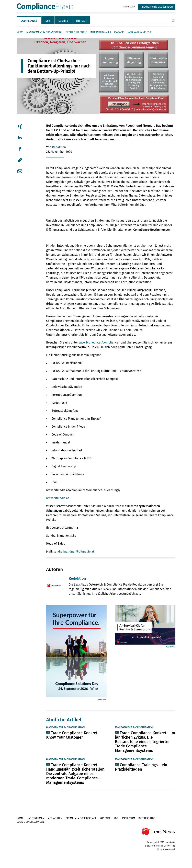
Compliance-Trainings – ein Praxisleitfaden (141, 767)
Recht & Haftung (76, 32)
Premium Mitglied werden (157, 7)
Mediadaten (55, 818)
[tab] (29, 20)
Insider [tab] (81, 21)
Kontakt (105, 818)
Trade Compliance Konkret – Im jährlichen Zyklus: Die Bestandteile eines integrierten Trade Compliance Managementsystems (145, 742)
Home (20, 818)
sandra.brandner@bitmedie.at (74, 552)
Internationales (101, 32)
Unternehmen (35, 818)
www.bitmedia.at (58, 498)
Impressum (128, 818)
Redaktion (59, 147)
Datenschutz (146, 818)
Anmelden (129, 7)
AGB (116, 818)
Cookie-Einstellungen (30, 822)
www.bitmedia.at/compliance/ (99, 343)
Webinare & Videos (139, 32)
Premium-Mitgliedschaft (81, 818)
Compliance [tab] (29, 21)
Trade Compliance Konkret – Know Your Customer (73, 735)
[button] (20, 160)
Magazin (119, 32)
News (20, 32)
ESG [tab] (48, 21)
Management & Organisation (44, 32)
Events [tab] (63, 21)
